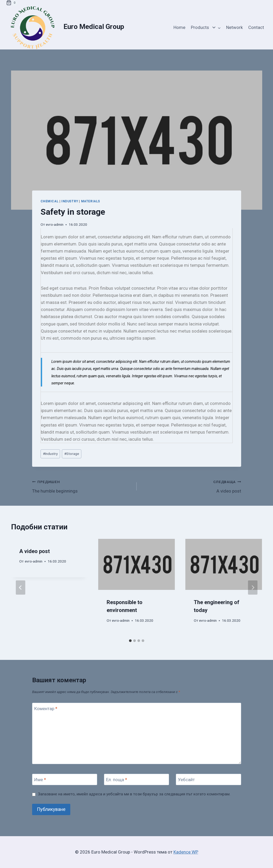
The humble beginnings (82, 486)
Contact (256, 27)
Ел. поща (117, 780)
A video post (191, 486)
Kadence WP (186, 852)
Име (40, 780)
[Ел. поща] (137, 779)
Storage (72, 454)
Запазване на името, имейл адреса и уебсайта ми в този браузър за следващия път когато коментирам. (134, 794)
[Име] (65, 779)
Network (234, 27)
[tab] (130, 641)
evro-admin (55, 224)
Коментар (46, 709)
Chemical (50, 201)
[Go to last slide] (21, 588)
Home (179, 27)
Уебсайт (186, 780)
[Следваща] (253, 588)
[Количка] (12, 3)
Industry (70, 201)
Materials (91, 201)
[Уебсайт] (209, 779)
